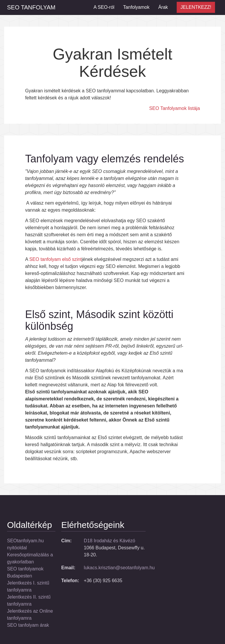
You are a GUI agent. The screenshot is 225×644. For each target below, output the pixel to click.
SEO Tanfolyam (31, 7)
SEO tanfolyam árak (28, 625)
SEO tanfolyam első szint (56, 259)
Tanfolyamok (136, 7)
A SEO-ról (104, 7)
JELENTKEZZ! (196, 7)
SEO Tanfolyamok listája (174, 108)
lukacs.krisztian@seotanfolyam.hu (119, 568)
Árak (163, 7)
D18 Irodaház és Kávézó (109, 541)
